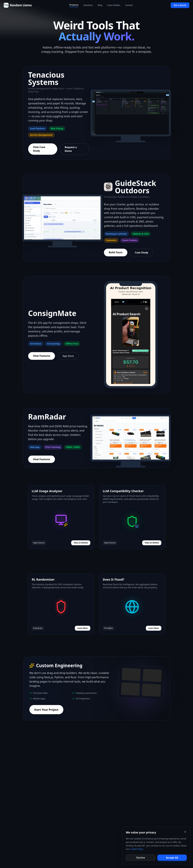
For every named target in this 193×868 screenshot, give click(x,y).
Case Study (141, 253)
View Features (42, 356)
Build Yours (116, 252)
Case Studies (114, 5)
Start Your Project (46, 710)
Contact (129, 5)
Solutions (88, 5)
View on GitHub (81, 543)
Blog (100, 5)
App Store (68, 356)
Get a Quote (180, 5)
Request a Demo (71, 149)
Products (74, 5)
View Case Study (39, 149)
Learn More (82, 628)
